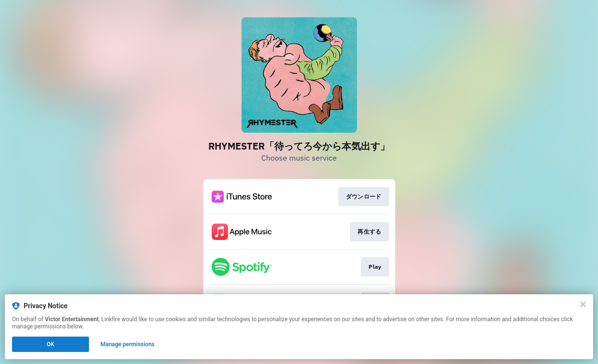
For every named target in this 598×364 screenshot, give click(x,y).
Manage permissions (128, 344)
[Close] (583, 304)
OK (51, 344)
